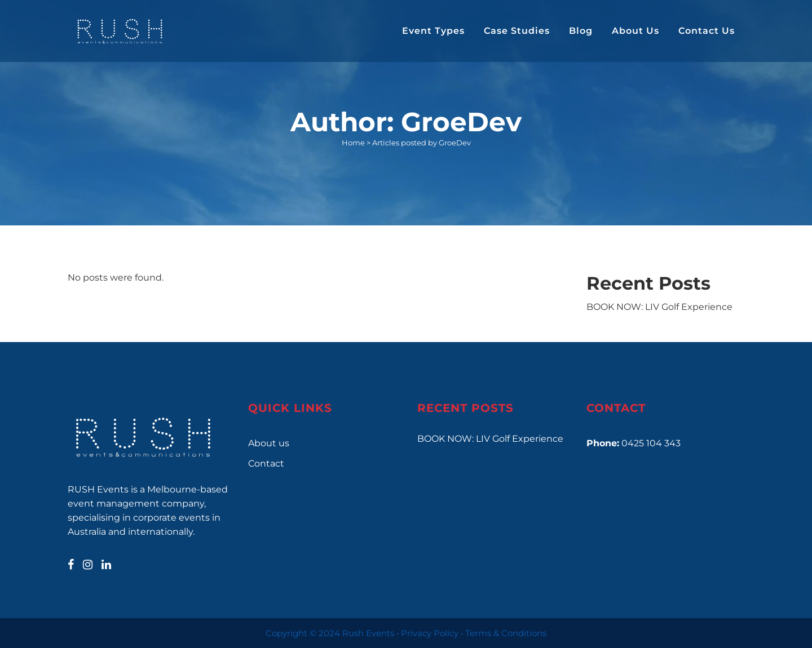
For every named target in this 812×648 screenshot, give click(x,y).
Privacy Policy (430, 633)
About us (269, 443)
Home (353, 143)
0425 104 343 (651, 443)
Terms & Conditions (506, 633)
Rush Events (368, 633)
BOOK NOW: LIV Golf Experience (659, 307)
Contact (266, 463)
